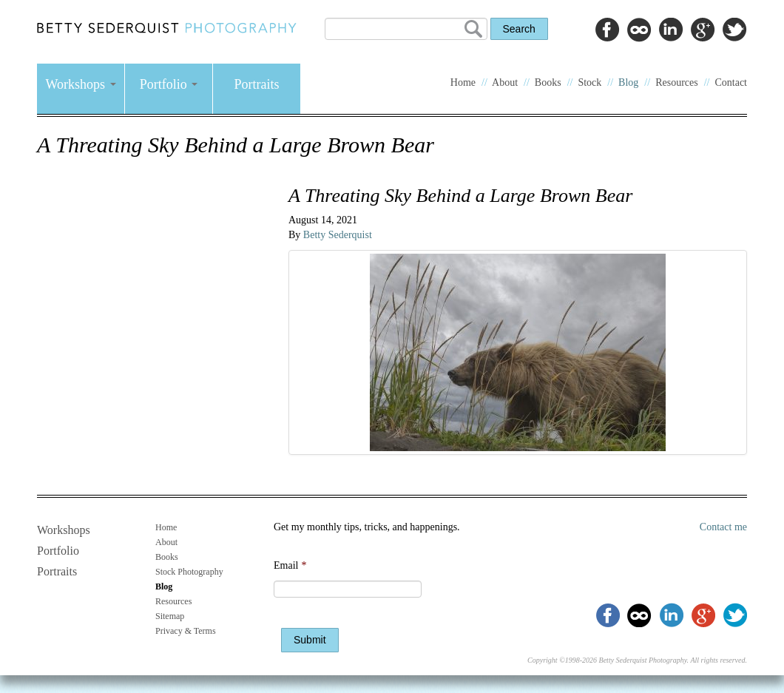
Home (463, 82)
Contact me (723, 527)
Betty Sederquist (338, 235)
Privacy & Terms (186, 631)
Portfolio (169, 84)
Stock (589, 82)
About (505, 82)
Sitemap (170, 616)
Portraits (257, 84)
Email (290, 565)
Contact (731, 82)
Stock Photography (189, 572)
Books (548, 82)
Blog (628, 82)
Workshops (80, 84)
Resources (677, 82)
